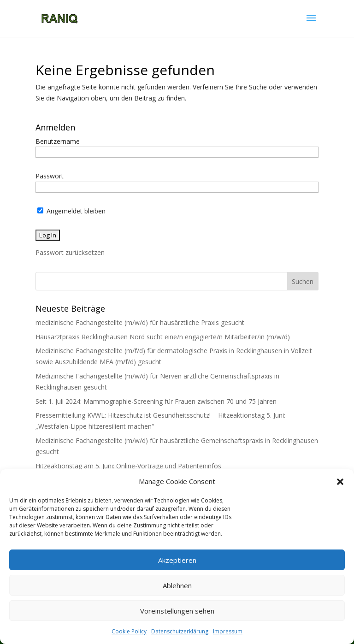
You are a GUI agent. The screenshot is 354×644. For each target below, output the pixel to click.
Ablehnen (177, 585)
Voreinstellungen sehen (177, 611)
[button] (340, 482)
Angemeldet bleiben (71, 211)
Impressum (228, 631)
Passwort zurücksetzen (70, 252)
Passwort (50, 176)
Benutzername (58, 141)
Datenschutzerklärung (180, 631)
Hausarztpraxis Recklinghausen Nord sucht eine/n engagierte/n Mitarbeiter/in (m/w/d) (163, 337)
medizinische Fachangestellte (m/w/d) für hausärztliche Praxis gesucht (140, 322)
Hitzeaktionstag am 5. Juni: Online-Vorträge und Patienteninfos (128, 466)
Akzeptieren (177, 560)
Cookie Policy (129, 631)
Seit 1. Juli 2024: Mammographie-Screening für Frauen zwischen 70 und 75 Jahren (156, 401)
